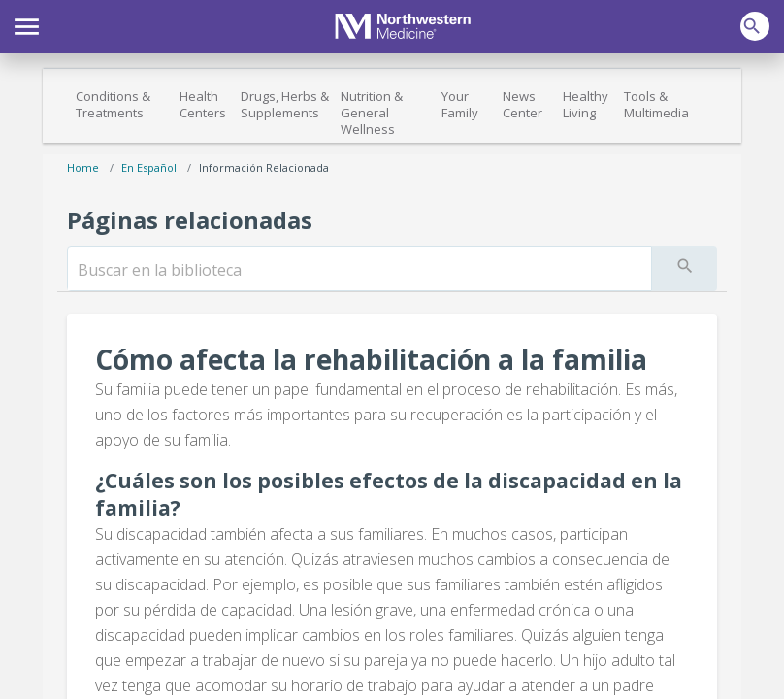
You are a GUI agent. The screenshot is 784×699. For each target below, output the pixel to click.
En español (149, 167)
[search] (359, 270)
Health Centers (203, 104)
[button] (27, 24)
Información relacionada (264, 167)
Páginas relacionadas (190, 220)
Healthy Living (586, 104)
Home (83, 167)
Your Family (460, 104)
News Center (523, 104)
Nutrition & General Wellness (372, 113)
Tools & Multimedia (656, 104)
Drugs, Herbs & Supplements (285, 104)
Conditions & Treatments (113, 104)
